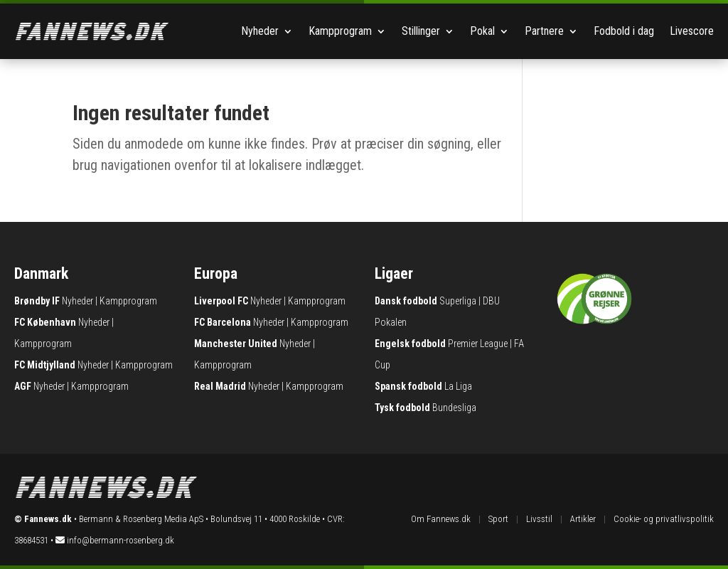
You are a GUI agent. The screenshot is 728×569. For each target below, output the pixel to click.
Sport (498, 519)
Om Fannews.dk (441, 519)
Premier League (478, 344)
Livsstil (539, 519)
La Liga (458, 386)
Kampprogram (340, 31)
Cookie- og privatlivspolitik (664, 519)
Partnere (544, 31)
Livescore (692, 31)
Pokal (482, 31)
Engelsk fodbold (410, 344)
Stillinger (421, 31)
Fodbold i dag (624, 31)
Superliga (458, 301)
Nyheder (260, 31)
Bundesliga (454, 408)
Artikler (583, 519)
